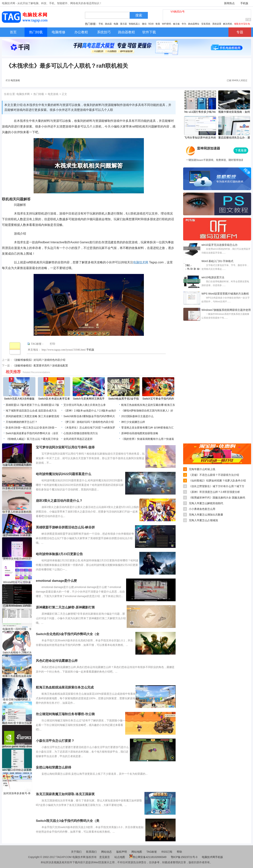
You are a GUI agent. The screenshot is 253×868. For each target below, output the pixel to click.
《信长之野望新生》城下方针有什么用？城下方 (217, 486)
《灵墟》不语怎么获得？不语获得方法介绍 (214, 475)
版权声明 (122, 852)
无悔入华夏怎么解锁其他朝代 (206, 503)
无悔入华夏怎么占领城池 (203, 520)
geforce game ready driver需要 (17, 746)
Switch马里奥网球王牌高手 (89, 399)
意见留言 (105, 857)
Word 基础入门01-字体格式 (217, 261)
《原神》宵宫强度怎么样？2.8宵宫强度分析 (214, 492)
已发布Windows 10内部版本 (17, 606)
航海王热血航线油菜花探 (17, 676)
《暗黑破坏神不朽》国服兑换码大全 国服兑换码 (217, 498)
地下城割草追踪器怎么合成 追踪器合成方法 (31, 411)
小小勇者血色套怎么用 (202, 509)
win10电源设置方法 (213, 277)
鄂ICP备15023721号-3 (184, 857)
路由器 (108, 24)
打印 (52, 344)
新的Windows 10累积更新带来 (17, 535)
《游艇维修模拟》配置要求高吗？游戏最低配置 (40, 366)
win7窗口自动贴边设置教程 (17, 770)
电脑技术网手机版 (212, 857)
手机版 (244, 3)
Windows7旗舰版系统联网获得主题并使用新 (226, 310)
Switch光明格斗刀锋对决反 (17, 653)
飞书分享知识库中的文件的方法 (200, 138)
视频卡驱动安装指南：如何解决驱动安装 (234, 112)
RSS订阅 (167, 852)
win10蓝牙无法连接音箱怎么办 (219, 245)
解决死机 (228, 24)
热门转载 (39, 94)
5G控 (151, 24)
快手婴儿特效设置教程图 (17, 512)
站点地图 (120, 857)
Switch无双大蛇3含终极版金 (19, 399)
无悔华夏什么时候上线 (202, 469)
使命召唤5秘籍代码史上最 (17, 700)
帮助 (179, 852)
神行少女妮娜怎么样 (133, 422)
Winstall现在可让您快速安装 (17, 582)
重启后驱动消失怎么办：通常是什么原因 (234, 138)
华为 (184, 24)
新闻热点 (229, 3)
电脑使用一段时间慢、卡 (17, 629)
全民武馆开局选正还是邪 (78, 439)
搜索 (139, 15)
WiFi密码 (167, 24)
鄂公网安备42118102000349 (148, 857)
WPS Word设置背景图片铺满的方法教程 (225, 294)
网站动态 (106, 852)
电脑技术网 (23, 94)
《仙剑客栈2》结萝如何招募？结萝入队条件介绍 (217, 481)
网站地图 (137, 852)
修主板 (176, 24)
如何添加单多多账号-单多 (17, 793)
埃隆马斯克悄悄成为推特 (17, 465)
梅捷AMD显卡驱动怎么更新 (17, 723)
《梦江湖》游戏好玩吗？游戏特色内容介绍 (89, 422)
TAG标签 (152, 852)
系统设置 (217, 24)
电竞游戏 (15, 80)
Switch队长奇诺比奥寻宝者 (54, 399)
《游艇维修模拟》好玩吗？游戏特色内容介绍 (39, 360)
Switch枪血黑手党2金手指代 (123, 399)
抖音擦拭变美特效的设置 (17, 488)
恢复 (158, 24)
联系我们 (91, 852)
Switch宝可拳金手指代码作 (158, 399)
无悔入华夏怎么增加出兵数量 (206, 515)
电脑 (116, 24)
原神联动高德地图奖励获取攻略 (140, 433)
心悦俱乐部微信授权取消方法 (81, 433)
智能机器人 (134, 24)
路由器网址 (194, 24)
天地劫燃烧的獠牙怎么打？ (22, 422)
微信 (144, 24)
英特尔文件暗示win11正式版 (17, 559)
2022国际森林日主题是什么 (137, 416)
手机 (101, 24)
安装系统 (206, 24)
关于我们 (76, 852)
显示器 (123, 24)
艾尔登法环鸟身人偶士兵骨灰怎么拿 (85, 405)
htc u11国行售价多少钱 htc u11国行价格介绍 (200, 112)
